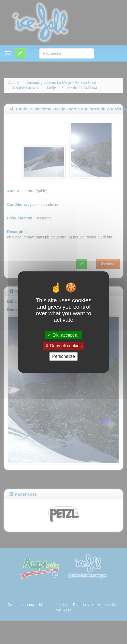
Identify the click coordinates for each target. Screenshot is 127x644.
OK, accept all (63, 335)
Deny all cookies (63, 346)
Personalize (63, 357)
